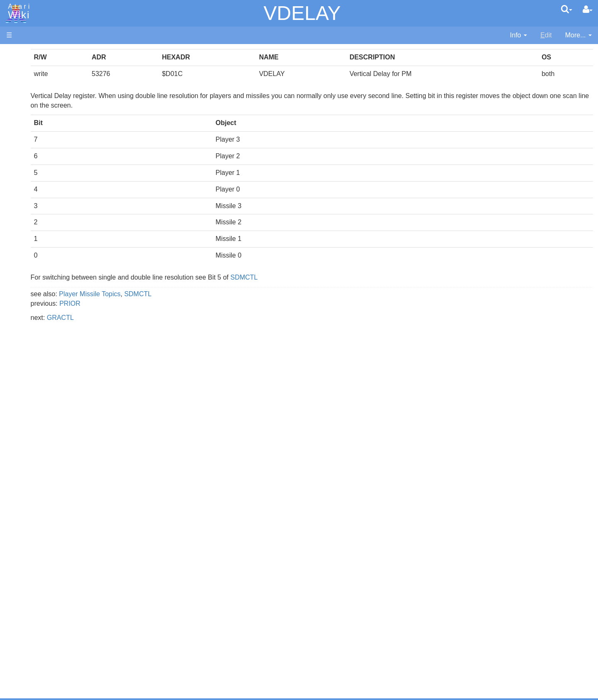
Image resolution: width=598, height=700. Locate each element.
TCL (29, 336)
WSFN (33, 346)
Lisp (29, 270)
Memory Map (26, 109)
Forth (31, 242)
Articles (17, 53)
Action (32, 203)
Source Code (42, 388)
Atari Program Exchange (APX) (52, 457)
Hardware (21, 68)
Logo (30, 279)
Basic (31, 222)
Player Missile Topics (194, 294)
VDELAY (302, 13)
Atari (17, 12)
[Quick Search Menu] (567, 9)
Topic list (19, 124)
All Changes (24, 152)
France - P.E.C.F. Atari (55, 541)
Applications (24, 96)
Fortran (34, 251)
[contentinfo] (518, 36)
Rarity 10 (20, 622)
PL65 (31, 317)
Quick (31, 327)
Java (30, 260)
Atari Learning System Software (53, 470)
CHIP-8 (34, 355)
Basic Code (40, 407)
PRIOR (174, 303)
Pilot (29, 308)
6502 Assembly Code (54, 398)
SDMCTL (348, 277)
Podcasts (20, 508)
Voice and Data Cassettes (44, 443)
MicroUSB (21, 138)
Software (19, 82)
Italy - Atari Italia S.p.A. (56, 570)
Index (14, 180)
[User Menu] (588, 10)
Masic (32, 289)
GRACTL (164, 318)
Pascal (33, 298)
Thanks (17, 612)
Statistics (20, 631)
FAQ (13, 166)
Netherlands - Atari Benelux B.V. (70, 579)
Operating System (49, 379)
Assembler (39, 213)
